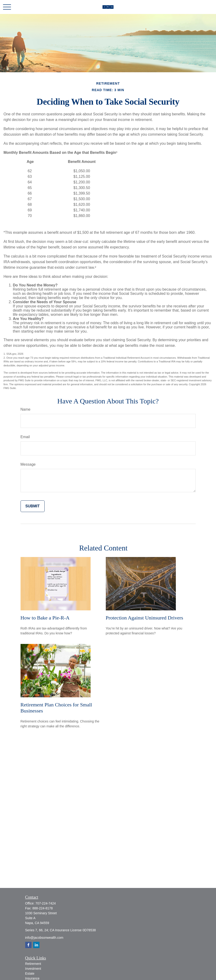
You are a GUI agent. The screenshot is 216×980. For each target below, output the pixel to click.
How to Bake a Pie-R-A (45, 618)
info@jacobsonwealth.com (44, 938)
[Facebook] (28, 945)
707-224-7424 (46, 903)
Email (25, 437)
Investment (33, 969)
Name (26, 409)
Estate (30, 973)
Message (28, 464)
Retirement (33, 964)
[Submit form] (33, 506)
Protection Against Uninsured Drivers (145, 618)
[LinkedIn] (36, 945)
